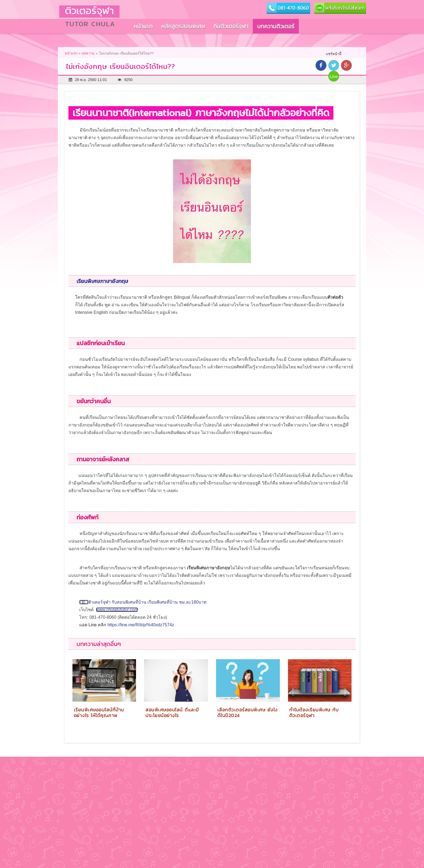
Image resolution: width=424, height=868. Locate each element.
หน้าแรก (71, 53)
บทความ (88, 53)
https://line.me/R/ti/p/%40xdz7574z (141, 625)
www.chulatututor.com (117, 610)
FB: (84, 602)
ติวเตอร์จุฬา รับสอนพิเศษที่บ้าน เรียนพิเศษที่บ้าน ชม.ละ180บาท (148, 602)
